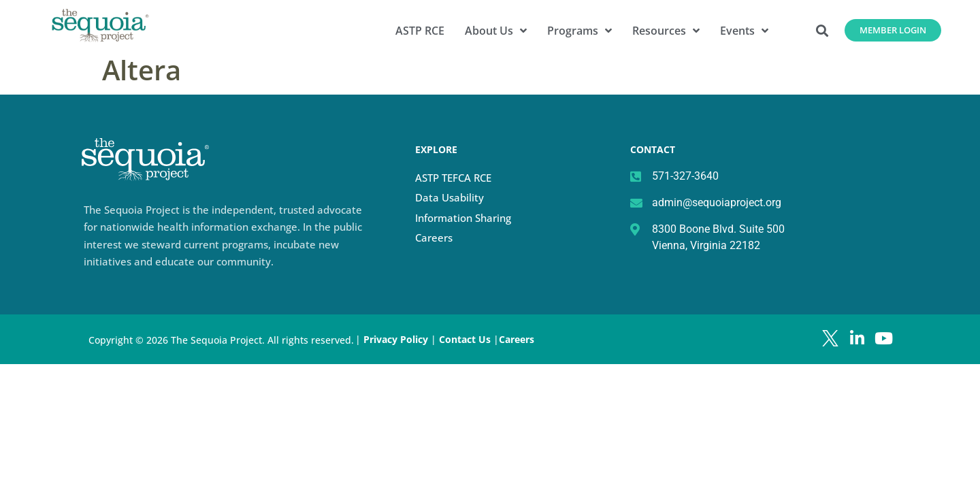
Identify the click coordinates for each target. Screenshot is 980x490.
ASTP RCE (420, 31)
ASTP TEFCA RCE (453, 178)
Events (744, 31)
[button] (822, 30)
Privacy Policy (396, 339)
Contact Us (466, 339)
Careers (434, 238)
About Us (496, 31)
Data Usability (450, 197)
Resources (666, 31)
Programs (579, 31)
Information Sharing (463, 218)
